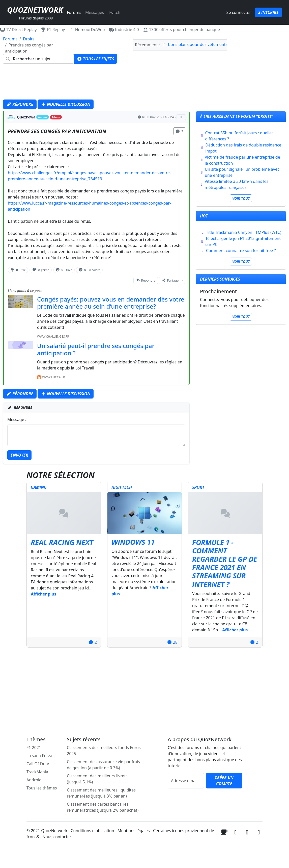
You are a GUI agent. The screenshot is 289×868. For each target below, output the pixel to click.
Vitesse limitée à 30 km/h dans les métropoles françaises (236, 184)
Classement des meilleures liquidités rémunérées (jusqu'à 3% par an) (101, 793)
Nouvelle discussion (66, 104)
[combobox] (38, 59)
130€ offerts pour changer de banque (182, 30)
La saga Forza (39, 756)
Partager (171, 280)
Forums (74, 12)
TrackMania (37, 772)
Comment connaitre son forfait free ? (241, 251)
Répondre (20, 104)
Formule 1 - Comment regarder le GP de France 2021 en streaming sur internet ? (225, 563)
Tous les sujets (95, 59)
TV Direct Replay (18, 30)
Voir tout (241, 198)
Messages (95, 12)
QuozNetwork (35, 10)
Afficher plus (44, 594)
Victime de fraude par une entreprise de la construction (242, 160)
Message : (17, 419)
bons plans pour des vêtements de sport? (207, 44)
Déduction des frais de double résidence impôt (243, 148)
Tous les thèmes (42, 788)
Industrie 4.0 (124, 30)
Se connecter (239, 12)
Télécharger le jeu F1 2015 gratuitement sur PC (243, 241)
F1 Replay (53, 30)
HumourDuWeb (87, 30)
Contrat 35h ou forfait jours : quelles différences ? (239, 136)
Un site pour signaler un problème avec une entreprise (242, 172)
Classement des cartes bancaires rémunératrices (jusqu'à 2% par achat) (103, 807)
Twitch (114, 12)
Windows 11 (133, 542)
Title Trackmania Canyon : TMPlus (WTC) (244, 232)
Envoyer (19, 455)
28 (172, 642)
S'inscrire (268, 12)
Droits (29, 39)
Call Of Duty (38, 764)
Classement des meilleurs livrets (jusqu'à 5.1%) (97, 779)
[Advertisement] (144, 83)
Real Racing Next (62, 542)
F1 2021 (34, 748)
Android (34, 780)
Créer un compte (224, 781)
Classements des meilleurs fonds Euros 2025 (104, 751)
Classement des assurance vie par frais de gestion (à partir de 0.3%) (103, 765)
